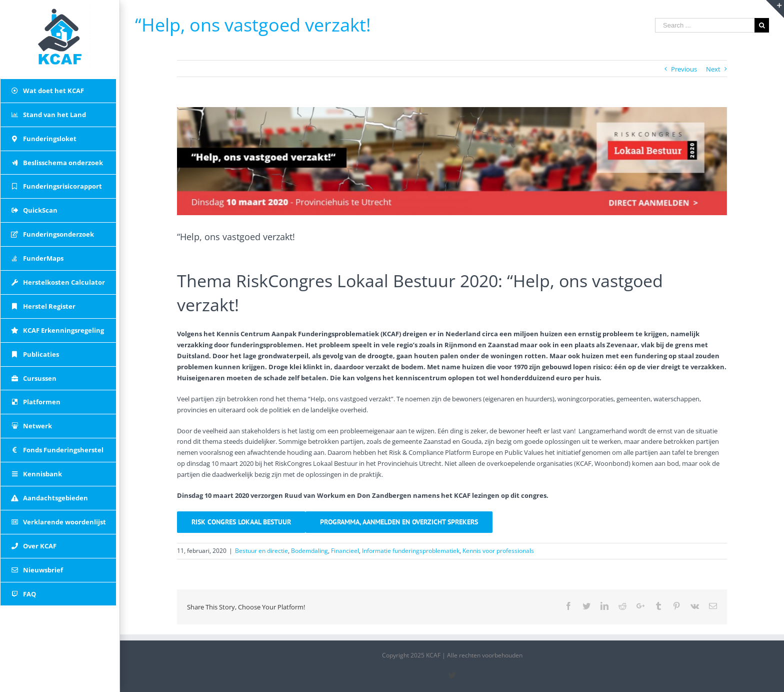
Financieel (345, 551)
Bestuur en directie (261, 551)
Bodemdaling (309, 551)
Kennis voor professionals (498, 551)
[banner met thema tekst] (452, 161)
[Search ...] (705, 25)
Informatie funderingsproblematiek (411, 551)
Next (713, 69)
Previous (684, 69)
